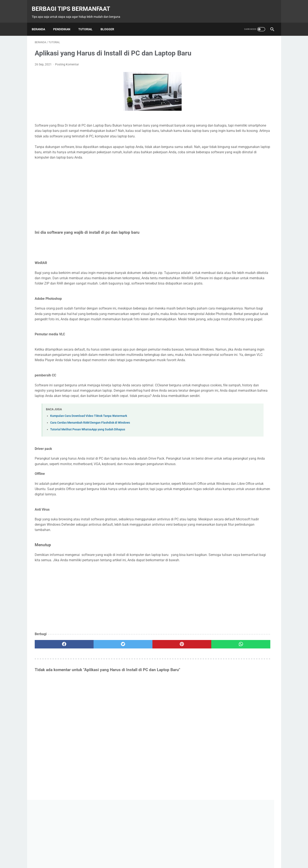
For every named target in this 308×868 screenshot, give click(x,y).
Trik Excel (222, 527)
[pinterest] (135, 699)
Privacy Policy (160, 855)
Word (264, 527)
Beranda (41, 22)
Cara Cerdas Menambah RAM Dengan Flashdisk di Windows (90, 461)
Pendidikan (65, 22)
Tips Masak (248, 519)
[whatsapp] (175, 699)
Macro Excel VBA (253, 511)
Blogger (110, 22)
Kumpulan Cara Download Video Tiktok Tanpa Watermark (89, 454)
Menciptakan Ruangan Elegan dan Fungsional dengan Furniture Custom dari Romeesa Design (242, 454)
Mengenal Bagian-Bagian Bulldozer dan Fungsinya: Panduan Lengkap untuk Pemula (244, 436)
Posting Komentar (67, 60)
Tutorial (88, 22)
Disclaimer (180, 855)
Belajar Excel (223, 503)
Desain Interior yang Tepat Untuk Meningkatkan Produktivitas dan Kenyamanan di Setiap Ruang (239, 472)
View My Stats (221, 174)
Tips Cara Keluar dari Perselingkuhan (242, 286)
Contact (142, 855)
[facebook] (55, 699)
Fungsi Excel (223, 511)
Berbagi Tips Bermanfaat (74, 4)
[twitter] (95, 699)
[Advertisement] (115, 202)
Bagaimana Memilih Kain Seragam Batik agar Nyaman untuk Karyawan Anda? (241, 418)
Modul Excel (222, 519)
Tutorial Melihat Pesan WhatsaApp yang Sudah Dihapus (88, 468)
